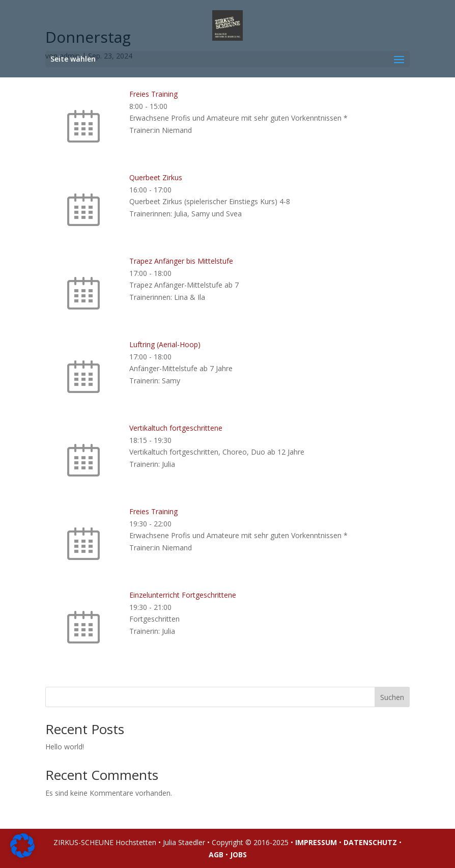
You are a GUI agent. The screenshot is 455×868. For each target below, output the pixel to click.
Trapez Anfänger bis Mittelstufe (181, 261)
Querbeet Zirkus (156, 177)
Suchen (392, 697)
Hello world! (65, 747)
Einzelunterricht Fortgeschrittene (183, 595)
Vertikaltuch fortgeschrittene (176, 428)
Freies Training (153, 94)
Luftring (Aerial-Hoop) (165, 344)
